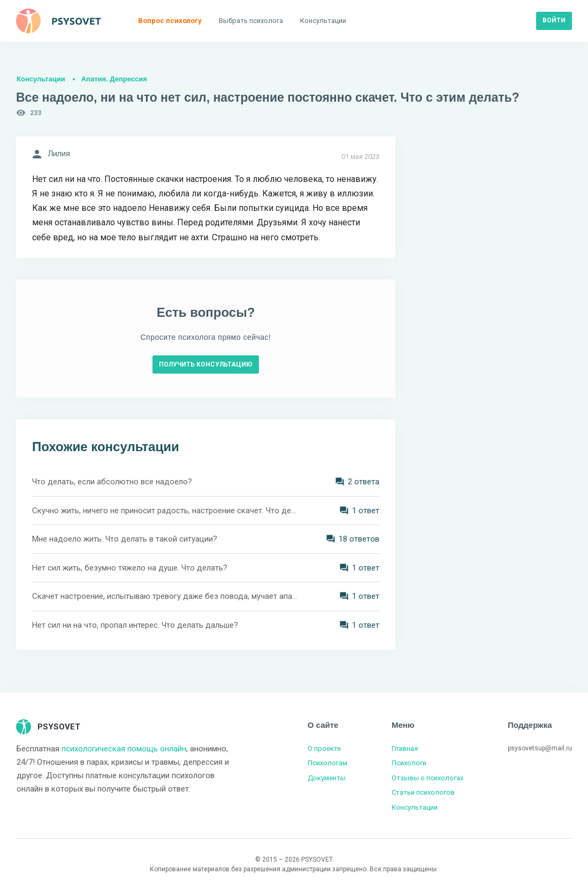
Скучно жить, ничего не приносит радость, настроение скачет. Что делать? (166, 511)
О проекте (324, 748)
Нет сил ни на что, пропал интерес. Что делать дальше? (135, 625)
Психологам (327, 763)
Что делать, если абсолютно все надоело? (112, 482)
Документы (327, 778)
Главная (405, 748)
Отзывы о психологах (427, 778)
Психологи (409, 763)
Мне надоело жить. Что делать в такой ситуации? (125, 539)
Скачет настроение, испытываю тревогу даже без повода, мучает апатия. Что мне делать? (166, 596)
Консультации (41, 79)
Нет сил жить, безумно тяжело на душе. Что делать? (130, 568)
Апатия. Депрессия (114, 79)
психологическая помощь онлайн (124, 749)
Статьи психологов (423, 792)
